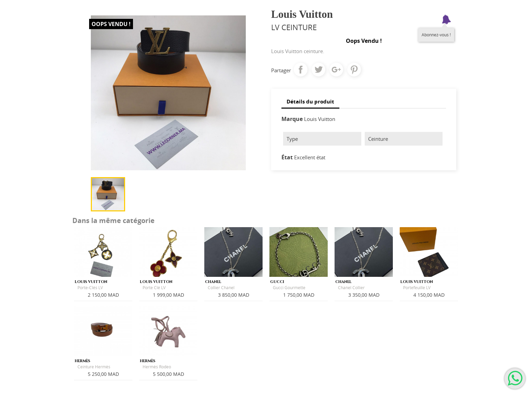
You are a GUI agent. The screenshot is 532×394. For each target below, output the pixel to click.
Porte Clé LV (154, 288)
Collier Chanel (221, 288)
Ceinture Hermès (94, 367)
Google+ (336, 70)
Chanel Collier (351, 288)
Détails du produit (310, 101)
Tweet (318, 70)
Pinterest (354, 70)
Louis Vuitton (320, 119)
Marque (292, 119)
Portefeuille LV (417, 288)
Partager (301, 70)
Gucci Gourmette (289, 288)
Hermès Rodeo (157, 367)
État (287, 157)
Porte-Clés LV (90, 288)
